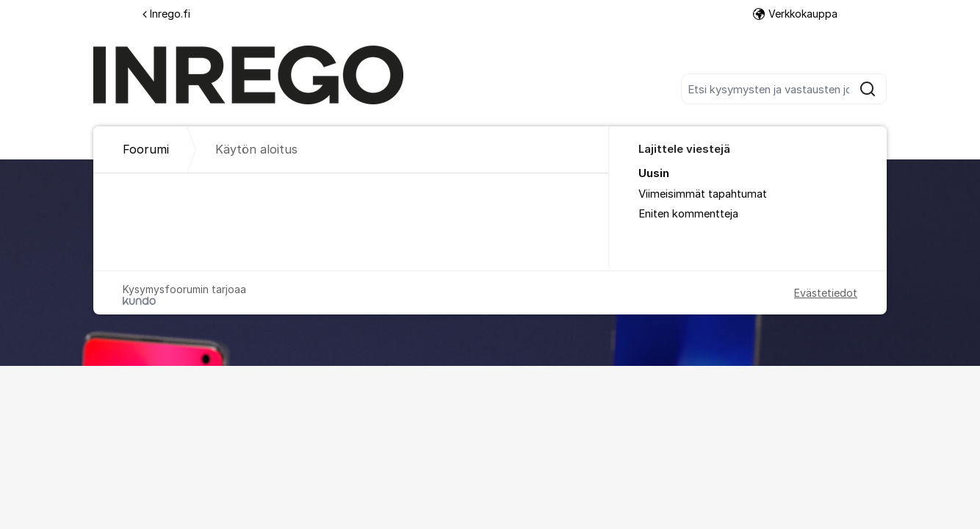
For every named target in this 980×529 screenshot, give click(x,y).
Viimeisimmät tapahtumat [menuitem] (703, 194)
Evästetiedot (826, 293)
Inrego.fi (166, 14)
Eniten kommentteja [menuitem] (688, 214)
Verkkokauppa (795, 14)
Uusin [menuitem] (654, 173)
